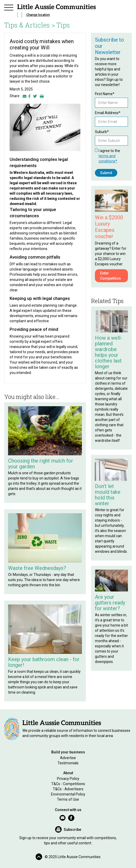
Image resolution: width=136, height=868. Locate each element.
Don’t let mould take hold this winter (108, 495)
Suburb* (102, 132)
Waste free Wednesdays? (37, 568)
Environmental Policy (68, 794)
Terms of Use (68, 799)
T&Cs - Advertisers (68, 789)
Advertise (68, 758)
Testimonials (68, 763)
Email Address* (108, 113)
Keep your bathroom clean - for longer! (44, 662)
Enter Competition (111, 276)
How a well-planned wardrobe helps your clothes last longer (109, 352)
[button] (9, 7)
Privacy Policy (68, 779)
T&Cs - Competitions (68, 784)
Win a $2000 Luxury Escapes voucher (109, 227)
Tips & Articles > (30, 25)
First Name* (105, 94)
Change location (38, 15)
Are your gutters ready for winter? (110, 603)
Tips (63, 25)
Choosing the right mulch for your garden (41, 464)
